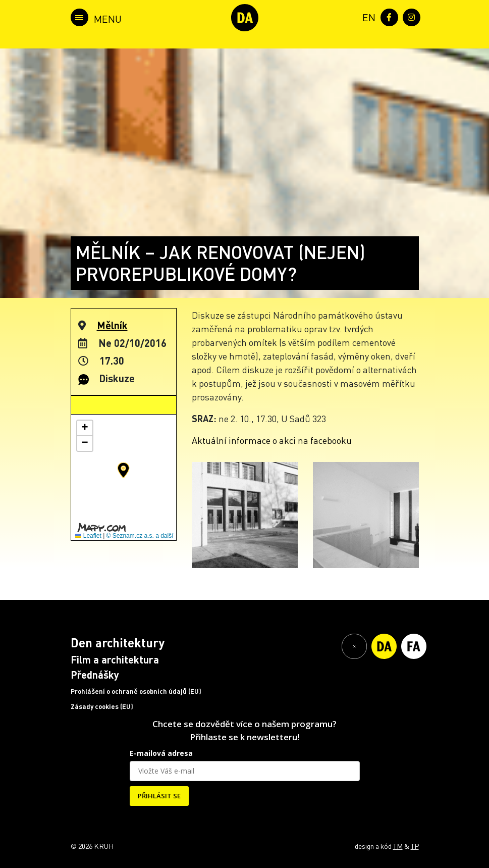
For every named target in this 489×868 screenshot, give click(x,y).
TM (398, 846)
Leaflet (88, 536)
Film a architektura (115, 659)
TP (415, 846)
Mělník (112, 325)
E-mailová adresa (161, 753)
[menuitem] (367, 16)
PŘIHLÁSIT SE (159, 796)
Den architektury (118, 643)
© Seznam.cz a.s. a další (140, 536)
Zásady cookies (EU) (102, 706)
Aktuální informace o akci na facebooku (272, 440)
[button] (123, 470)
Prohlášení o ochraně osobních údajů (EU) (136, 691)
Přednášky (95, 675)
